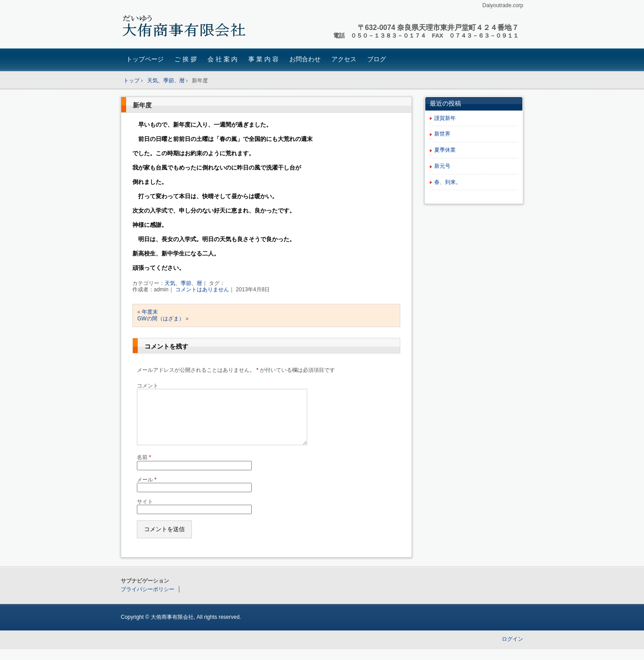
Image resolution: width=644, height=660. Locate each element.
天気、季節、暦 (183, 283)
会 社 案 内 (223, 59)
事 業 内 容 (263, 59)
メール (147, 490)
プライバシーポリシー (148, 600)
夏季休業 (445, 150)
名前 (144, 468)
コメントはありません (202, 290)
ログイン (513, 650)
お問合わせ (305, 59)
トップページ (145, 59)
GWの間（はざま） (161, 319)
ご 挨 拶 (186, 59)
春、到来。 (448, 182)
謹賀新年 (445, 118)
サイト (145, 512)
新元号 (442, 166)
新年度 (142, 105)
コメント (148, 386)
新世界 (442, 134)
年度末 (150, 312)
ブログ (377, 59)
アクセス (344, 59)
